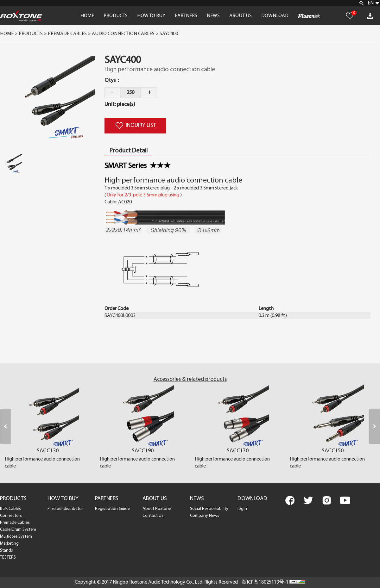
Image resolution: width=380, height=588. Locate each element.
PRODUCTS (116, 16)
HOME (87, 16)
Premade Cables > (70, 34)
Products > (33, 34)
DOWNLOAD (275, 16)
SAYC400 (169, 34)
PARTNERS (186, 16)
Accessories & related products (190, 379)
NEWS (213, 16)
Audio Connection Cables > (126, 34)
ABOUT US (241, 16)
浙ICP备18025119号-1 (265, 582)
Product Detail (128, 151)
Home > (9, 34)
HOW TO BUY (151, 16)
